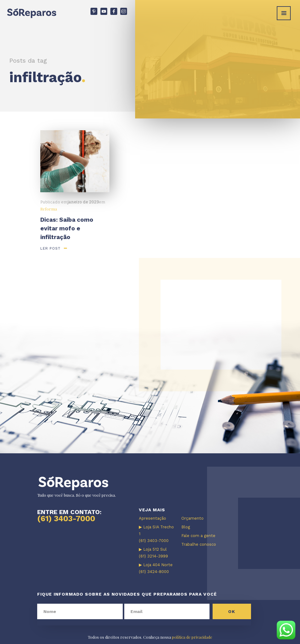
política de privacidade (192, 637)
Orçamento (192, 518)
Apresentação (152, 518)
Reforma (49, 209)
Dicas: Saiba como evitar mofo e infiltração (67, 228)
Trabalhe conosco (199, 544)
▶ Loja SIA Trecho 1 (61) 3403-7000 (156, 534)
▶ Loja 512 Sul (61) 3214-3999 (153, 553)
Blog (186, 527)
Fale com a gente (198, 536)
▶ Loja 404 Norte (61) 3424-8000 (156, 568)
